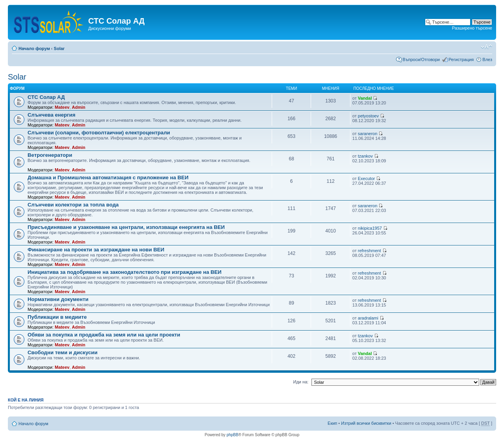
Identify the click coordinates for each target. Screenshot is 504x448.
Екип (332, 423)
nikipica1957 (370, 228)
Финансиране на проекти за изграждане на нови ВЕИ (96, 250)
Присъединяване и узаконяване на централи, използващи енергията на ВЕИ (126, 227)
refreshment (370, 251)
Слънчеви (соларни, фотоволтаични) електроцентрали (99, 133)
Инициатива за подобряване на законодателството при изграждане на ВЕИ (124, 272)
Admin (79, 107)
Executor (366, 178)
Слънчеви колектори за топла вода (73, 205)
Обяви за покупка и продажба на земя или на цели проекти (104, 335)
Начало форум (34, 48)
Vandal (365, 98)
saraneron (368, 134)
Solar (59, 48)
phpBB (232, 435)
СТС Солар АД (46, 97)
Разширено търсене (472, 28)
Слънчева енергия (51, 115)
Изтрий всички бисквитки (366, 423)
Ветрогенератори (50, 155)
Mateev (62, 107)
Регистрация (461, 59)
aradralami (368, 318)
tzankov (365, 156)
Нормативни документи (58, 299)
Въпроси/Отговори (421, 59)
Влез (487, 59)
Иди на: (301, 382)
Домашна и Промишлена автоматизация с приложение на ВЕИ (108, 178)
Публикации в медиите (57, 317)
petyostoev (368, 116)
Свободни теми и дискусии (63, 352)
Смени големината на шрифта (486, 47)
